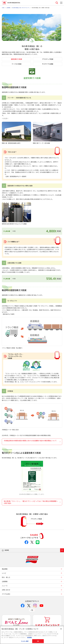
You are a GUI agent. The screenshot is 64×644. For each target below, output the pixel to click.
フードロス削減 (16, 64)
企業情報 (5, 581)
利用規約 (29, 637)
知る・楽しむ (6, 577)
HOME (7, 550)
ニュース (5, 586)
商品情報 (5, 569)
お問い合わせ (6, 590)
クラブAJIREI (6, 594)
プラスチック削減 (48, 59)
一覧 (31, 610)
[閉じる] (61, 629)
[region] (32, 635)
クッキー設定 (25, 641)
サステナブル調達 (48, 64)
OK (38, 641)
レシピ (4, 573)
